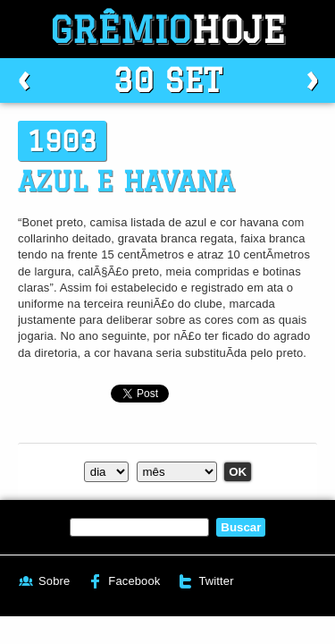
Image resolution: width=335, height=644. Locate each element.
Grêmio (168, 29)
